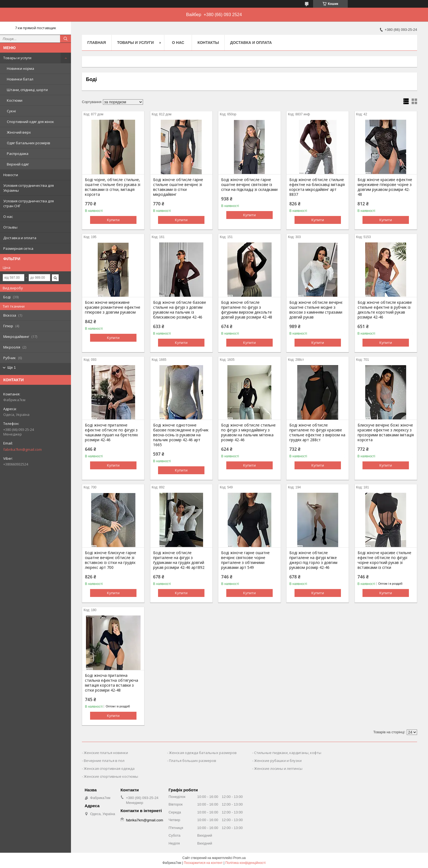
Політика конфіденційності (245, 863)
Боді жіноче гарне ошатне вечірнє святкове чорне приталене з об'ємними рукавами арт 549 (245, 560)
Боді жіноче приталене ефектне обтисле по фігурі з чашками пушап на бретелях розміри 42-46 (111, 433)
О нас (8, 217)
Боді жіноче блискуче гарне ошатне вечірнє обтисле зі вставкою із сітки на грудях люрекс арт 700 (111, 560)
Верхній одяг (18, 164)
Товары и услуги (17, 58)
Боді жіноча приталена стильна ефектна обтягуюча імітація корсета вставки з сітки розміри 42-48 (112, 683)
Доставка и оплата (20, 238)
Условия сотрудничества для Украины (29, 188)
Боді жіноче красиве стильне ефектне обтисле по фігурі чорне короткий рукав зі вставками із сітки (384, 560)
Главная (97, 43)
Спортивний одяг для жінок (30, 122)
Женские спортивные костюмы (111, 776)
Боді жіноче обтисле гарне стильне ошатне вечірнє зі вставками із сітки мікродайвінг (178, 187)
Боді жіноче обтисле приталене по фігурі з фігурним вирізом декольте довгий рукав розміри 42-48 (247, 310)
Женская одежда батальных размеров (203, 753)
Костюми (15, 100)
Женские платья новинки (106, 753)
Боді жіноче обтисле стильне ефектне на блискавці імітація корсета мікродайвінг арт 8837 (317, 187)
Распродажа (18, 154)
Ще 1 (12, 367)
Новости (11, 175)
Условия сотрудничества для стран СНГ (29, 203)
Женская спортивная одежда (109, 768)
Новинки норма (20, 68)
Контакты (208, 43)
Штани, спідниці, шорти (27, 90)
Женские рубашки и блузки (278, 761)
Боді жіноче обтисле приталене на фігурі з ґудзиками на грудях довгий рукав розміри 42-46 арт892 (179, 560)
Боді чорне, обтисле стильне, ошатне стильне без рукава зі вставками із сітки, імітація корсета (113, 187)
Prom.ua (240, 858)
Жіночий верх (19, 132)
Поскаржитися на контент (203, 863)
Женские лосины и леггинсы (278, 768)
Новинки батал (20, 79)
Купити (113, 220)
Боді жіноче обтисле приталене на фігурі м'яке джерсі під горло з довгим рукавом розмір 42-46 (313, 560)
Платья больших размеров (193, 761)
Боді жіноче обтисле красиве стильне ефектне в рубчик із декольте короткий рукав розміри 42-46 (385, 310)
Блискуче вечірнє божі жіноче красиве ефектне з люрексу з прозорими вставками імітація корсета (386, 433)
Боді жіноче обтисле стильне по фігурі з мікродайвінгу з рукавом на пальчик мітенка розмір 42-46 (248, 433)
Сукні (11, 111)
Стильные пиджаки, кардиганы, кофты (288, 753)
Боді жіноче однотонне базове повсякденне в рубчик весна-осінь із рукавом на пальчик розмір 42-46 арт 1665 (181, 435)
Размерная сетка (18, 248)
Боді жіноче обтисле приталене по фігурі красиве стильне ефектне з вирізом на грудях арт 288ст (317, 433)
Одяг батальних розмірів (29, 143)
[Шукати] (66, 39)
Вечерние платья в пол (104, 761)
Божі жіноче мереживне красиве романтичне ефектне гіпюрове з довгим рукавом (113, 307)
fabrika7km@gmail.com (23, 449)
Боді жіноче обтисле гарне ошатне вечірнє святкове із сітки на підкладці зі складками (249, 185)
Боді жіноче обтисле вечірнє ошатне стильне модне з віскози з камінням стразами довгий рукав (316, 310)
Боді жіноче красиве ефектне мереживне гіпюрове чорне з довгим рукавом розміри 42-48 (385, 187)
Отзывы (10, 227)
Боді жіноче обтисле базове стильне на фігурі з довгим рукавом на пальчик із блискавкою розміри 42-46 (180, 310)
